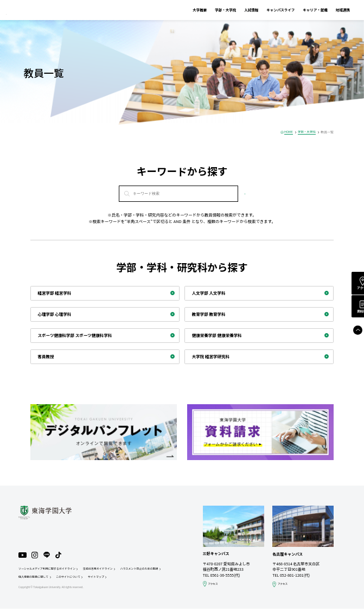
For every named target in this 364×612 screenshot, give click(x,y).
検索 (245, 194)
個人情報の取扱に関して (85, 579)
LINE (49, 557)
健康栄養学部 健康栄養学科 (220, 335)
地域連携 (329, 10)
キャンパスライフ (266, 10)
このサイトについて (123, 579)
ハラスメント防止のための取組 (40, 579)
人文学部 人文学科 (211, 293)
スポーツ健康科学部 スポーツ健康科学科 (80, 335)
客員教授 (48, 356)
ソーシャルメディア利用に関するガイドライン (50, 570)
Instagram (36, 556)
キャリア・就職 (301, 10)
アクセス (352, 289)
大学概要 (186, 10)
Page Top (351, 336)
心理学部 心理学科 (57, 314)
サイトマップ (154, 579)
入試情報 (237, 10)
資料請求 (352, 315)
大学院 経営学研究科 (213, 356)
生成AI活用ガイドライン (106, 570)
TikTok (61, 557)
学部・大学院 (211, 10)
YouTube (23, 556)
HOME (286, 132)
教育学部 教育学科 (211, 314)
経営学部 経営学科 (57, 293)
